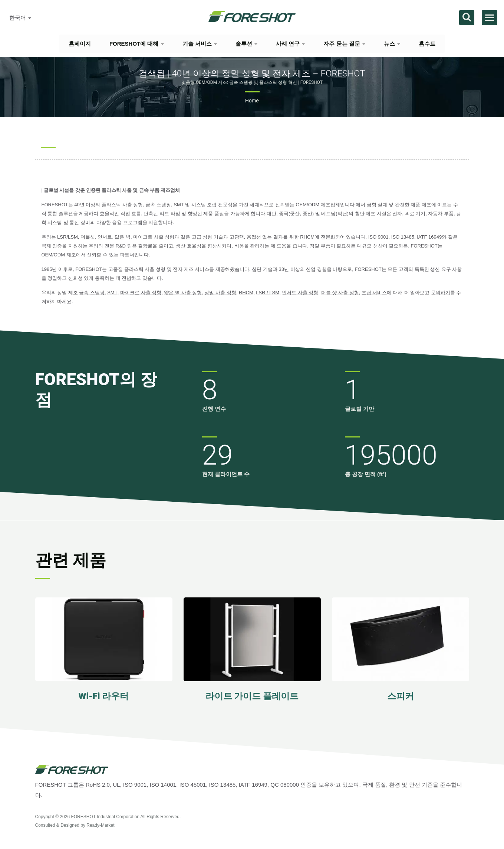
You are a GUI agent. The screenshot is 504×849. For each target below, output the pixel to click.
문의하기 (441, 293)
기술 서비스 (200, 44)
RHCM (246, 293)
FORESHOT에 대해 (137, 44)
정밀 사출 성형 (220, 293)
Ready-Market (100, 825)
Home (252, 101)
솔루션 (246, 44)
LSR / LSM (268, 293)
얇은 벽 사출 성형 (183, 293)
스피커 (401, 696)
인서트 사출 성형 (300, 293)
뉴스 (392, 44)
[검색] (467, 18)
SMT (112, 293)
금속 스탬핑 (92, 293)
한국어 (20, 18)
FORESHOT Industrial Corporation (105, 817)
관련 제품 (71, 560)
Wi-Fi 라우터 (104, 696)
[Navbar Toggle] (490, 18)
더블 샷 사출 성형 (340, 293)
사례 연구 (290, 44)
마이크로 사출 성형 (141, 293)
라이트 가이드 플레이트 (252, 696)
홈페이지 (80, 44)
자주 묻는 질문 (344, 44)
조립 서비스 (374, 293)
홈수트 (427, 44)
